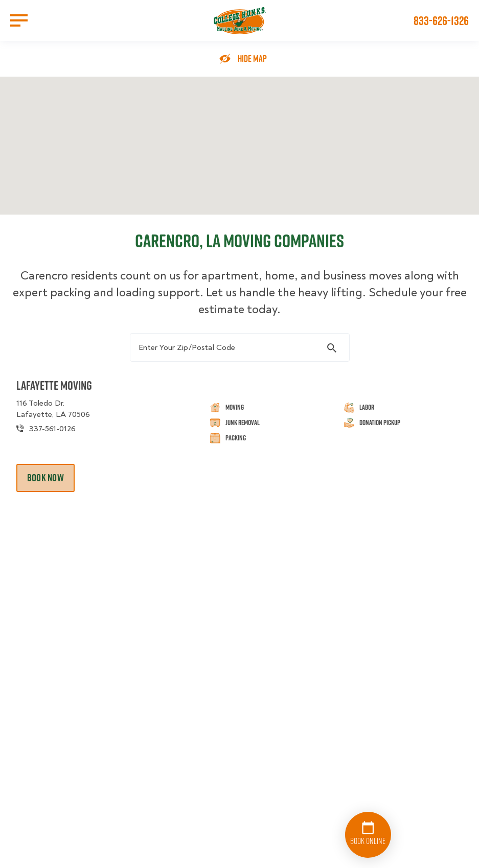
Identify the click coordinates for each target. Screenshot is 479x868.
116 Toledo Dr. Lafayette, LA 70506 (53, 409)
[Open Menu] (19, 20)
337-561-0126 (52, 429)
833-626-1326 (441, 20)
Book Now (45, 478)
